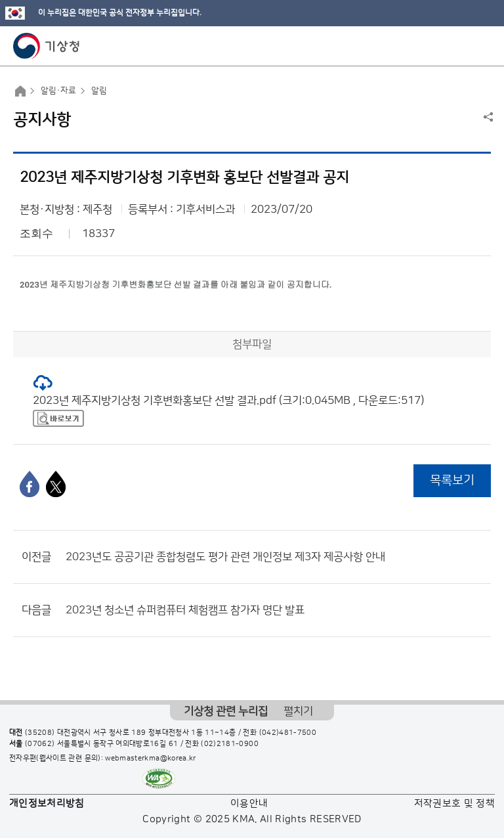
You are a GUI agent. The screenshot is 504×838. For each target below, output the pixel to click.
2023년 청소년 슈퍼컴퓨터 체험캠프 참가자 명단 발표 (185, 610)
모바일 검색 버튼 (462, 46)
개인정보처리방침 (47, 804)
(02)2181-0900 (230, 744)
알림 (99, 91)
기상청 (47, 46)
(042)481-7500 (288, 733)
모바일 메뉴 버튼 (483, 46)
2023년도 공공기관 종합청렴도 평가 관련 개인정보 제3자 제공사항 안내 (225, 557)
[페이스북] (30, 484)
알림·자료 (58, 91)
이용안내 (249, 804)
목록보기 (452, 480)
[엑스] (56, 484)
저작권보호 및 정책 (455, 804)
